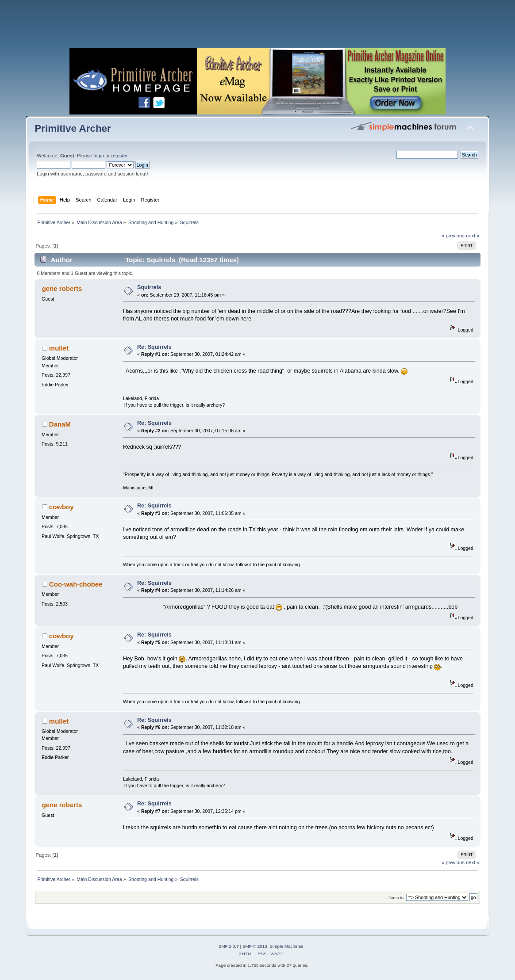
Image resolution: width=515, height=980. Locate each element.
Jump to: (397, 898)
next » (473, 236)
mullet (59, 348)
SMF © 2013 (255, 946)
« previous (453, 236)
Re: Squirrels (154, 347)
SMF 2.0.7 (229, 946)
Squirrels (149, 287)
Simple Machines (286, 946)
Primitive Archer (73, 128)
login (99, 156)
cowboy (61, 507)
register (119, 156)
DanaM (60, 424)
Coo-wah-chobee (76, 584)
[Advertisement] (257, 27)
